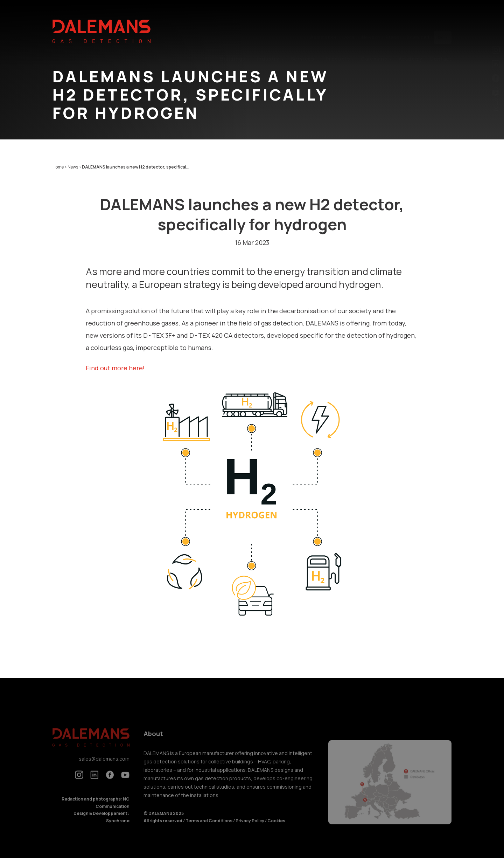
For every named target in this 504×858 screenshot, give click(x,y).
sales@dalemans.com (104, 765)
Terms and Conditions (209, 826)
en (443, 21)
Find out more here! (115, 368)
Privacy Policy (250, 826)
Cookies (276, 826)
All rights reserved (163, 826)
